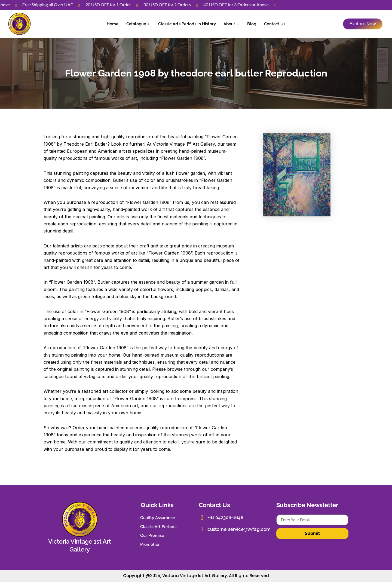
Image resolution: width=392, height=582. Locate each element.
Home (118, 24)
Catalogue (141, 24)
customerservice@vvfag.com (237, 528)
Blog (248, 24)
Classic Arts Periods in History (188, 24)
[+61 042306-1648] (201, 517)
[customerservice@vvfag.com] (201, 528)
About (230, 24)
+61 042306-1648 (224, 517)
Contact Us (269, 24)
